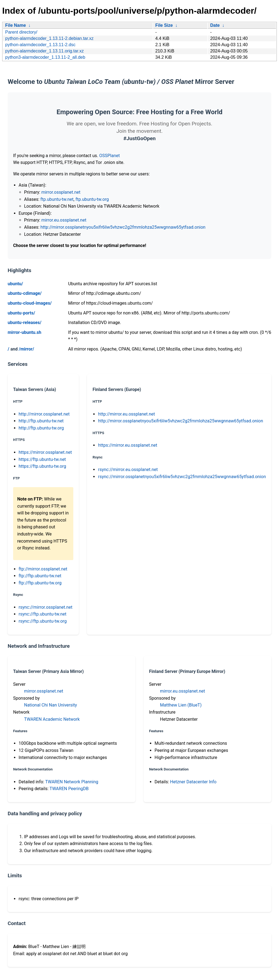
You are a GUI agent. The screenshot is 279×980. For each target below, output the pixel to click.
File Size (164, 25)
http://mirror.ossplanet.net (44, 414)
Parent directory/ (21, 32)
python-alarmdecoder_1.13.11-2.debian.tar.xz (49, 38)
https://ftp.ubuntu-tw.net (42, 459)
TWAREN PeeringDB (69, 789)
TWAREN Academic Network (52, 719)
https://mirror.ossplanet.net (45, 452)
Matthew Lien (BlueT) (181, 705)
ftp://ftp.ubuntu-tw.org (40, 583)
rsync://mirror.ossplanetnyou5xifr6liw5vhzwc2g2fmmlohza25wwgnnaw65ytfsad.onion (182, 477)
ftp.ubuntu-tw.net (57, 199)
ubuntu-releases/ (24, 323)
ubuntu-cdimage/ (25, 293)
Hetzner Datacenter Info (193, 782)
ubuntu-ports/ (21, 313)
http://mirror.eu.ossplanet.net (126, 414)
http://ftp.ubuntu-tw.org (41, 428)
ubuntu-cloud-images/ (30, 303)
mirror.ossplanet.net (61, 192)
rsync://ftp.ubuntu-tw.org (43, 621)
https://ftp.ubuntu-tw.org (42, 466)
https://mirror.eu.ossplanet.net (127, 445)
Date (215, 25)
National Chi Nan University (50, 705)
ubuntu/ (15, 284)
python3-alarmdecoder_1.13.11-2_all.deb (45, 57)
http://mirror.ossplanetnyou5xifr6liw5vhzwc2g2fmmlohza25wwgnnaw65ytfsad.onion (123, 227)
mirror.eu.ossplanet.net (64, 220)
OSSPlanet (110, 156)
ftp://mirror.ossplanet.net (43, 569)
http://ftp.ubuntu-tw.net (41, 421)
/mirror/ (26, 349)
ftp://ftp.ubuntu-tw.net (40, 576)
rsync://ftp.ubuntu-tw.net (43, 614)
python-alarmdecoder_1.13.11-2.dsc (40, 45)
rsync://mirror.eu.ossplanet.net (128, 470)
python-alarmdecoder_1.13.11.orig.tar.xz (44, 51)
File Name (16, 25)
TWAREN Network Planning (72, 782)
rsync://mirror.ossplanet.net (46, 607)
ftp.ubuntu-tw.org (92, 199)
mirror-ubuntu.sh (24, 332)
